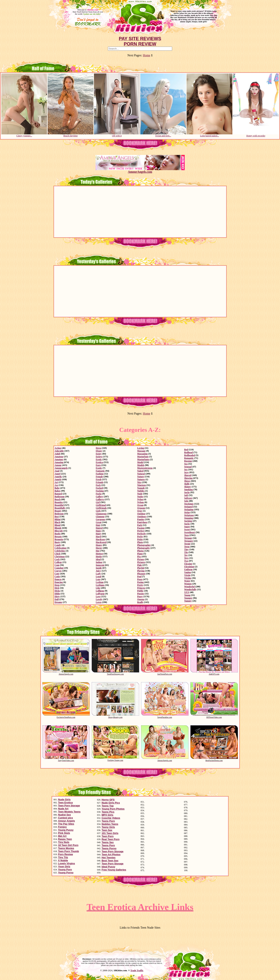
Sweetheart (190, 532)
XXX (187, 592)
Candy (58, 545)
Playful (141, 568)
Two (186, 561)
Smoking (188, 490)
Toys (186, 558)
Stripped (188, 507)
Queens (141, 599)
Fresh (99, 479)
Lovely (99, 599)
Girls (98, 511)
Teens (187, 547)
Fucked (99, 488)
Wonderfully (190, 589)
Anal (57, 471)
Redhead (188, 452)
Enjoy (99, 454)
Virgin (187, 575)
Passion (141, 528)
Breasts (58, 537)
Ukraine (188, 564)
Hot (98, 551)
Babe (57, 488)
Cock (57, 559)
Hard (98, 537)
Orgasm (141, 508)
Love (98, 596)
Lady (98, 574)
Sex (186, 470)
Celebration (61, 548)
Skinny (188, 487)
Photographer (144, 545)
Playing (141, 571)
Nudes (140, 497)
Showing (188, 478)
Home (146, 55)
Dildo (57, 594)
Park (140, 525)
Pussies (141, 594)
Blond (58, 525)
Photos (141, 551)
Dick (57, 588)
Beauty (58, 511)
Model (140, 462)
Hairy (99, 534)
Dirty (57, 596)
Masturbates (143, 459)
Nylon (140, 499)
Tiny (186, 549)
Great (99, 522)
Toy (186, 555)
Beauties (59, 502)
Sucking (188, 521)
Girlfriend (101, 505)
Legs (98, 579)
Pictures (141, 562)
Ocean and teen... (163, 135)
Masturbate (143, 457)
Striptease (189, 515)
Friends (100, 482)
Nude (140, 494)
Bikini (58, 519)
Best (57, 517)
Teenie (187, 544)
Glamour (100, 517)
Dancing (59, 582)
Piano (140, 554)
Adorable (59, 451)
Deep (57, 585)
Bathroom (60, 497)
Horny (99, 548)
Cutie (57, 577)
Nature (141, 477)
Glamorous (101, 514)
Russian (188, 461)
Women (188, 584)
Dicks (57, 591)
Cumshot (59, 568)
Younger (188, 598)
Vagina (188, 572)
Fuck (98, 485)
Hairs (99, 531)
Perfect (141, 531)
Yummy (188, 601)
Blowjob (59, 531)
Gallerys (100, 499)
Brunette (59, 539)
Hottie (99, 557)
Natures (141, 479)
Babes (58, 491)
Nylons (141, 502)
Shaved (188, 475)
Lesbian (100, 582)
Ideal (98, 559)
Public (140, 591)
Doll (57, 599)
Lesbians (100, 585)
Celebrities (60, 551)
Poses (140, 579)
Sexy (186, 472)
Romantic (189, 458)
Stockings (189, 504)
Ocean (140, 505)
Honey (99, 545)
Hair (98, 525)
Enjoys (99, 457)
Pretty (140, 585)
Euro (98, 465)
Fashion (100, 474)
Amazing (59, 462)
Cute (57, 574)
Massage (141, 451)
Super (187, 527)
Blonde (58, 528)
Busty (57, 542)
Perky (140, 537)
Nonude (141, 488)
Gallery (100, 497)
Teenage (188, 538)
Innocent (100, 565)
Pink (140, 565)
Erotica (99, 462)
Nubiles (141, 491)
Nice (139, 482)
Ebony (99, 451)
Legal (99, 577)
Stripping (189, 510)
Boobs (58, 534)
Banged (58, 494)
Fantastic (100, 471)
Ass (56, 485)
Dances (58, 579)
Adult (57, 454)
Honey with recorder (256, 135)
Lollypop (100, 594)
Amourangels (61, 468)
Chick (58, 554)
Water (187, 581)
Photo (140, 542)
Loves (99, 602)
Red (186, 450)
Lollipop (100, 591)
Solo (186, 501)
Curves (58, 571)
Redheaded (190, 455)
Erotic (99, 459)
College (58, 562)
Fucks (99, 494)
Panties (141, 519)
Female (99, 477)
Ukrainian (189, 567)
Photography (144, 548)
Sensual (188, 467)
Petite (140, 539)
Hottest (99, 554)
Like (98, 588)
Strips (187, 512)
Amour (58, 465)
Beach (58, 499)
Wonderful (189, 587)
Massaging (142, 454)
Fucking (100, 491)
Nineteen (142, 485)
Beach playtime (71, 135)
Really (140, 602)
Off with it (117, 135)
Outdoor (141, 514)
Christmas (60, 557)
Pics (139, 557)
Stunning (189, 518)
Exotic (99, 468)
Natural (141, 474)
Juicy (98, 571)
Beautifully (60, 508)
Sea (186, 464)
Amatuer (59, 459)
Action (58, 448)
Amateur (59, 457)
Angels (58, 479)
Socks (187, 492)
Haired (99, 528)
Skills (187, 484)
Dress (99, 448)
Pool (139, 577)
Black (57, 522)
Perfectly (142, 534)
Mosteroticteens (145, 468)
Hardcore (101, 539)
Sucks (187, 524)
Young (187, 595)
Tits (186, 552)
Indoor (99, 562)
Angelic (58, 477)
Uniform (188, 569)
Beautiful (59, 505)
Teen (186, 535)
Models (141, 465)
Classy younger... (24, 135)
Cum (57, 565)
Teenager (189, 541)
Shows (187, 481)
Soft (186, 495)
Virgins (188, 578)
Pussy (140, 596)
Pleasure (141, 574)
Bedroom (59, 514)
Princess (141, 588)
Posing (140, 582)
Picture (141, 559)
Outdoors (142, 517)
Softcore (188, 498)
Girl (98, 502)
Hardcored (101, 542)
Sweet (187, 529)
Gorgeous (101, 519)
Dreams (59, 602)
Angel (58, 474)
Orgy (140, 511)
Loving (141, 448)
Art (56, 482)
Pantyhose (142, 522)
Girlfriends (101, 508)
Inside (99, 568)
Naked (140, 471)
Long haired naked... (209, 135)
